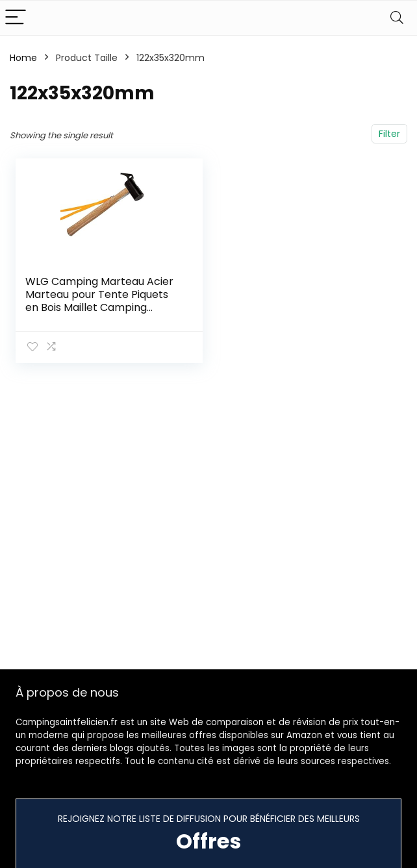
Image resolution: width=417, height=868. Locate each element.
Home (23, 58)
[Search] (397, 18)
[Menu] (16, 18)
